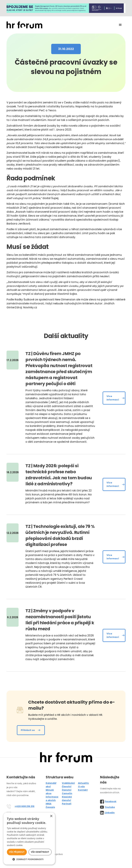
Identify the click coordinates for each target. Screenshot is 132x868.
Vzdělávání (68, 783)
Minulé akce (50, 792)
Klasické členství (67, 799)
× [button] (51, 816)
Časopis (50, 807)
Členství (67, 786)
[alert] (29, 839)
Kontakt (83, 790)
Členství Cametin (67, 792)
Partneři (67, 804)
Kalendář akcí (51, 785)
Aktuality (83, 783)
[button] (120, 25)
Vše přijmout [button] (17, 852)
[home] (24, 25)
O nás (81, 786)
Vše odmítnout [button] (40, 852)
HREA (49, 804)
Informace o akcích (52, 799)
